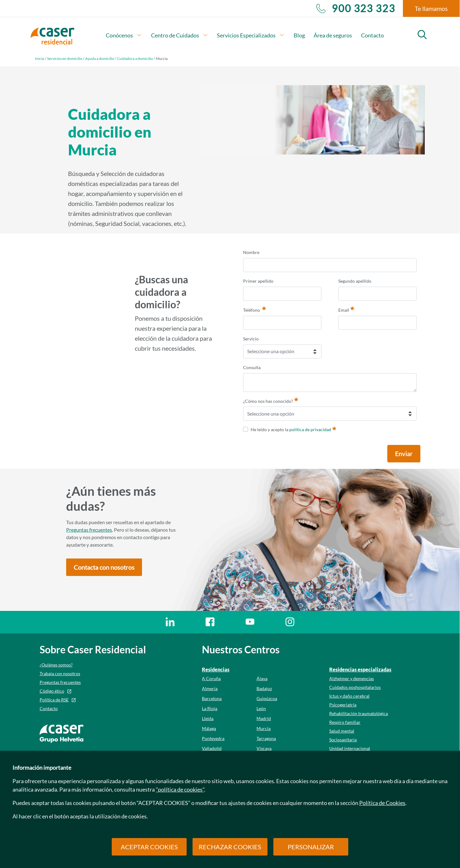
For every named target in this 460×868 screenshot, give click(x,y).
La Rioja (210, 708)
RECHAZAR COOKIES (230, 847)
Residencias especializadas (360, 669)
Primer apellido (258, 281)
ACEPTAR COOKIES (149, 847)
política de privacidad (310, 429)
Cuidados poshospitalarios (355, 687)
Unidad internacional (350, 748)
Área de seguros (333, 35)
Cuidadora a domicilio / (136, 59)
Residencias (216, 669)
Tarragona (266, 738)
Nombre (251, 252)
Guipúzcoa (267, 698)
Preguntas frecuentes (89, 530)
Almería (210, 688)
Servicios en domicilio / (66, 59)
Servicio (251, 339)
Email (346, 309)
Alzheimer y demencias (352, 678)
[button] (104, 567)
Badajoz (264, 688)
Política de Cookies (382, 803)
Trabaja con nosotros (60, 673)
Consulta (252, 367)
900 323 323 (356, 8)
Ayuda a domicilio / (101, 59)
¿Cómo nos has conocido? (271, 400)
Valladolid (212, 748)
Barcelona (212, 698)
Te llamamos (431, 8)
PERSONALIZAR (311, 847)
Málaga (209, 728)
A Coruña (211, 678)
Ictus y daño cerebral (349, 696)
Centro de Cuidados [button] (180, 35)
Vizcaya (264, 748)
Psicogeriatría (343, 705)
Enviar (404, 454)
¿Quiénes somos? (56, 665)
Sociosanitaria (343, 740)
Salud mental (342, 731)
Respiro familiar (345, 722)
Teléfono (254, 309)
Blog (299, 35)
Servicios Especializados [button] (251, 35)
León (261, 708)
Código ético (52, 691)
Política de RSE (54, 700)
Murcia (264, 728)
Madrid (264, 718)
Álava (262, 678)
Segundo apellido (355, 281)
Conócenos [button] (124, 35)
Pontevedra (213, 738)
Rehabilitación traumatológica (359, 713)
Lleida (208, 718)
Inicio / (41, 59)
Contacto (372, 35)
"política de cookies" (180, 789)
